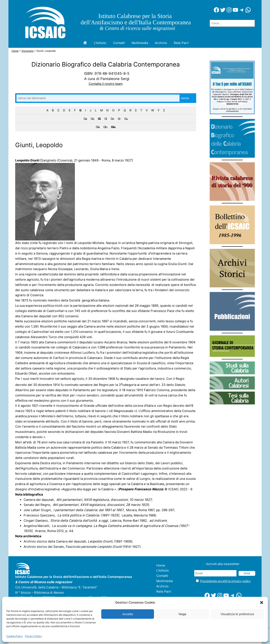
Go (112, 119)
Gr (119, 119)
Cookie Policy (15, 636)
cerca (185, 98)
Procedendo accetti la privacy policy (225, 581)
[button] (262, 603)
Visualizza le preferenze (237, 614)
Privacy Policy (33, 636)
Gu (126, 119)
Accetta (128, 614)
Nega (182, 614)
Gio (105, 127)
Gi (99, 119)
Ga (85, 119)
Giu (113, 127)
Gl (106, 119)
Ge (92, 119)
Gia (98, 127)
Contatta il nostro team (106, 84)
